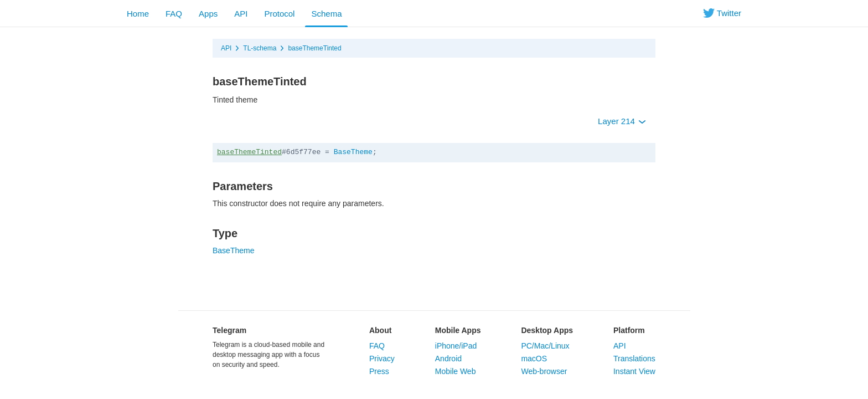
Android (448, 359)
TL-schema (260, 48)
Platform (629, 330)
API (241, 14)
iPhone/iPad (456, 346)
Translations (634, 359)
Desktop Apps (547, 330)
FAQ (174, 14)
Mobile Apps (458, 330)
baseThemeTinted (314, 48)
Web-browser (544, 371)
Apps (208, 14)
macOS (534, 359)
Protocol (279, 14)
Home (138, 14)
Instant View (634, 371)
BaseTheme (353, 152)
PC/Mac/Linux (545, 346)
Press (379, 371)
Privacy (382, 359)
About (380, 330)
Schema (326, 14)
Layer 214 (622, 121)
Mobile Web (456, 371)
